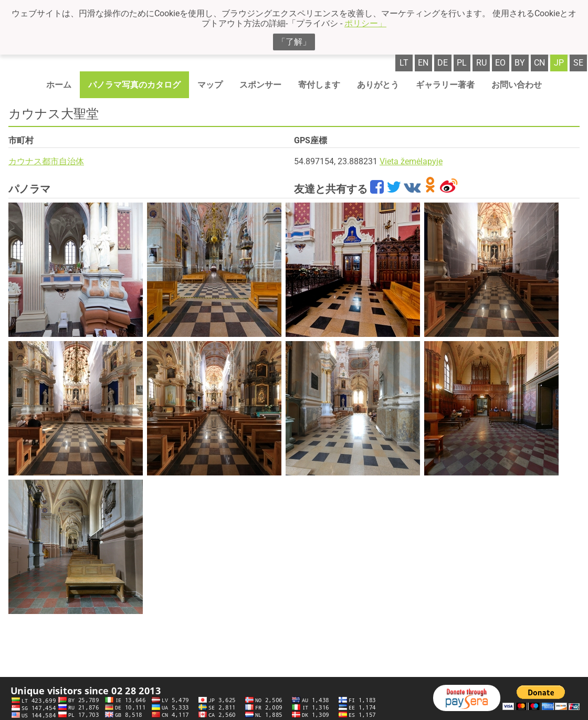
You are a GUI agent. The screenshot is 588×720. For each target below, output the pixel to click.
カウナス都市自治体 (46, 161)
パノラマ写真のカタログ (134, 85)
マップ (210, 85)
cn (539, 63)
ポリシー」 (365, 23)
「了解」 (294, 42)
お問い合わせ (517, 85)
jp (559, 63)
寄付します (319, 85)
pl (462, 63)
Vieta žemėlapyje (411, 161)
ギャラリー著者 (445, 85)
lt (404, 63)
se (578, 63)
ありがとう (378, 85)
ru (481, 63)
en (423, 63)
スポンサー (260, 85)
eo (500, 63)
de (443, 63)
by (520, 63)
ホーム (59, 85)
